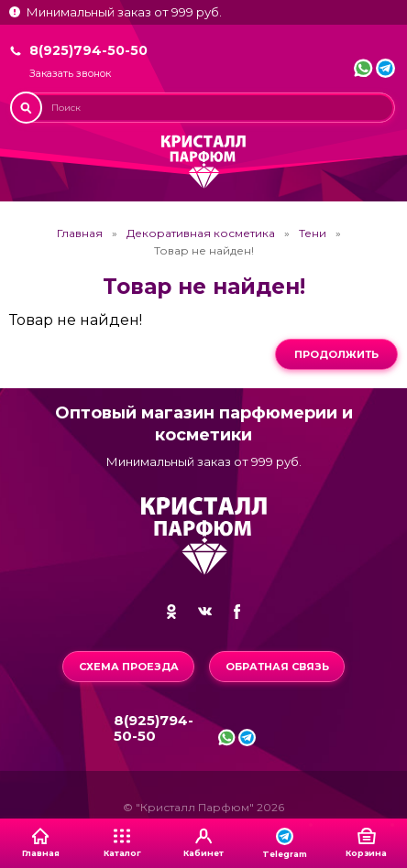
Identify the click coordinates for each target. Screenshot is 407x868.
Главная (80, 233)
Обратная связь (277, 667)
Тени (313, 233)
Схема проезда (129, 667)
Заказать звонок (70, 74)
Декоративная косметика (201, 233)
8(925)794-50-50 (88, 50)
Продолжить (336, 354)
